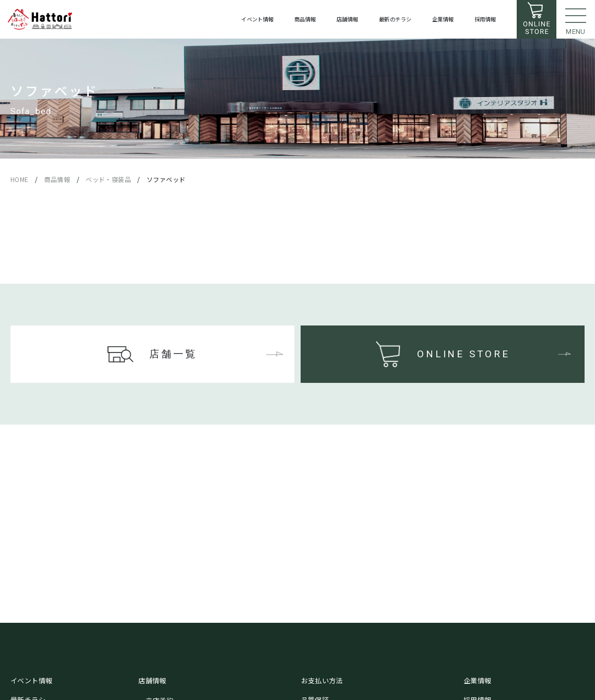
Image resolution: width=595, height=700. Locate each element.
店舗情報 (152, 680)
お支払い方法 (322, 680)
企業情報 (478, 680)
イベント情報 (31, 680)
